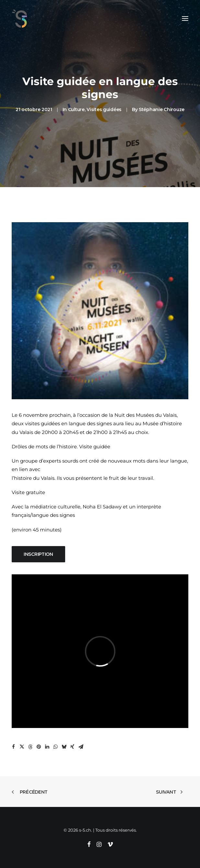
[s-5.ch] (20, 19)
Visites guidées (104, 109)
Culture (76, 109)
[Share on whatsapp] (55, 747)
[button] (185, 19)
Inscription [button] (38, 554)
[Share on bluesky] (64, 747)
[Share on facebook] (13, 747)
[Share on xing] (72, 747)
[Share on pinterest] (39, 747)
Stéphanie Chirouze (162, 109)
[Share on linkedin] (47, 747)
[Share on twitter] (22, 747)
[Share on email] (81, 747)
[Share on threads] (30, 747)
